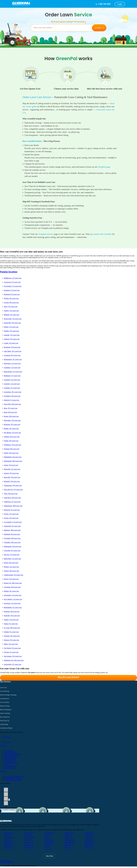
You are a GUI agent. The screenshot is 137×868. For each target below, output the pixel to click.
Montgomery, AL (9, 842)
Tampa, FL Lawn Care (11, 624)
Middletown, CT (9, 833)
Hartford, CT (8, 847)
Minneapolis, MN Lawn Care (13, 461)
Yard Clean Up (5, 721)
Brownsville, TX (9, 838)
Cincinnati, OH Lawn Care (12, 587)
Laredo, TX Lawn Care (11, 343)
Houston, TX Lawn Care (12, 640)
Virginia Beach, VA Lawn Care (14, 575)
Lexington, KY (89, 840)
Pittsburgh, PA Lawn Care (12, 534)
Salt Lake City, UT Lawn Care (13, 490)
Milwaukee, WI (9, 849)
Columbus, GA (49, 842)
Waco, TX (48, 835)
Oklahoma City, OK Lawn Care (14, 660)
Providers (3, 771)
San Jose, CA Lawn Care (12, 555)
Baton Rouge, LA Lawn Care (13, 372)
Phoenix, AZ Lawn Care (11, 567)
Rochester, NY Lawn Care (12, 424)
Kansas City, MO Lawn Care (13, 583)
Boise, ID (67, 847)
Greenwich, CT (29, 833)
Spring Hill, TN (29, 838)
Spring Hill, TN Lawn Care (12, 323)
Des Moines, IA (69, 849)
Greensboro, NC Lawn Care (13, 392)
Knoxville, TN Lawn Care (12, 477)
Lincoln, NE (28, 835)
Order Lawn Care (9, 759)
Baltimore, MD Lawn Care (12, 530)
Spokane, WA (89, 849)
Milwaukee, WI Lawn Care (12, 420)
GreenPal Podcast (9, 768)
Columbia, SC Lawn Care (12, 388)
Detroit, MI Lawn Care (11, 563)
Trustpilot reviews (46, 234)
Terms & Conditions (7, 862)
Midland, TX (89, 835)
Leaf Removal (4, 699)
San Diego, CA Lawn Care (12, 603)
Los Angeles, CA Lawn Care (13, 522)
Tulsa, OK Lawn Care (11, 494)
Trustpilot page (104, 167)
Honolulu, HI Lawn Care (12, 612)
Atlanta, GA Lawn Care (11, 620)
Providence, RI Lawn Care (12, 396)
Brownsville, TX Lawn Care (13, 319)
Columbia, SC (49, 845)
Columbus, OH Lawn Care (12, 542)
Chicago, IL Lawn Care (11, 652)
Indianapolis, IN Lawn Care (13, 546)
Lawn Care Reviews (10, 752)
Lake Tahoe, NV (70, 840)
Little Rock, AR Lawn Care (12, 498)
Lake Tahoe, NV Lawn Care (13, 351)
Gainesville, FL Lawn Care (12, 526)
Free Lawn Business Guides (13, 780)
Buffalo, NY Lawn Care (11, 429)
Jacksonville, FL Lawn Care (13, 664)
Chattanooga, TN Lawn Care (13, 485)
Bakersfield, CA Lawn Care (12, 559)
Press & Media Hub (10, 766)
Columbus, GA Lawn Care (12, 368)
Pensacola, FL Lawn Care (12, 510)
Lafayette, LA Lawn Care (12, 384)
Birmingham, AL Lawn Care (13, 607)
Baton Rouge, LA (70, 842)
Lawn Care (3, 687)
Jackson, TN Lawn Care (11, 473)
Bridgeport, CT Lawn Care (12, 376)
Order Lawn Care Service (37, 97)
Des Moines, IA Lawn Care (12, 433)
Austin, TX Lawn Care (11, 465)
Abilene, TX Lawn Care (11, 311)
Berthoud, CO (89, 833)
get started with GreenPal (101, 234)
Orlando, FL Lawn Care (11, 632)
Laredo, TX (28, 840)
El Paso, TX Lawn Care (11, 514)
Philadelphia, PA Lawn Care (13, 457)
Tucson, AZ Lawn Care (11, 518)
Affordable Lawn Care (11, 756)
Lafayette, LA (28, 845)
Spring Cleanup (5, 706)
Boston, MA (89, 847)
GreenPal (3, 745)
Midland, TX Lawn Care (12, 315)
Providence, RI (89, 845)
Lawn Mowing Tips (10, 761)
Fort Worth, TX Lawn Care (12, 648)
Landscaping (4, 724)
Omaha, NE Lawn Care (11, 441)
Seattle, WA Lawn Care (11, 453)
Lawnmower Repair (6, 728)
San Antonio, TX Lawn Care (13, 656)
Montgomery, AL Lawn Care (13, 359)
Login (120, 4)
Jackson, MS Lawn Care (11, 571)
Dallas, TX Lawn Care (11, 644)
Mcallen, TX (68, 838)
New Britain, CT (50, 833)
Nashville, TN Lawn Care (12, 616)
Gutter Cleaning (5, 713)
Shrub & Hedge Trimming (8, 695)
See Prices (99, 28)
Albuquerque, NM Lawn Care (13, 506)
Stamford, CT (69, 833)
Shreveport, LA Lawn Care (12, 363)
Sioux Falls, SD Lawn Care (12, 404)
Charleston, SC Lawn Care (12, 502)
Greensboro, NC (70, 845)
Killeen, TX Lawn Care (11, 327)
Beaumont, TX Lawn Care (12, 347)
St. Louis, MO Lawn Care (12, 628)
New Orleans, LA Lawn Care (13, 599)
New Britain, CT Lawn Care (13, 286)
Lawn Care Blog (9, 751)
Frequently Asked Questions (13, 754)
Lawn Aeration (5, 702)
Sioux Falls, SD (29, 847)
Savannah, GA (8, 845)
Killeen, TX (48, 838)
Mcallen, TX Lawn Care (11, 331)
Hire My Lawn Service (68, 677)
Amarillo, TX (89, 838)
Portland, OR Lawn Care (12, 449)
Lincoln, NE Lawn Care (11, 302)
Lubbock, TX (8, 840)
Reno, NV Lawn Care (11, 408)
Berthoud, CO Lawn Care (12, 294)
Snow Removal (5, 717)
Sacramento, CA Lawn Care (13, 595)
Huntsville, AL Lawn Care (12, 469)
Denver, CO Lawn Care (11, 579)
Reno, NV (48, 847)
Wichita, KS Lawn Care (11, 298)
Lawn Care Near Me (10, 758)
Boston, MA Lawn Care (11, 416)
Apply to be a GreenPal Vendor (14, 777)
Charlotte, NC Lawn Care (12, 636)
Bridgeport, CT (90, 842)
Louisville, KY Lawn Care (12, 551)
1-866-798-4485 (104, 4)
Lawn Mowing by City (11, 763)
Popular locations (9, 272)
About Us (7, 765)
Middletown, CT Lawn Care (13, 278)
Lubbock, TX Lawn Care (12, 339)
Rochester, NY (29, 849)
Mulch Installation (6, 710)
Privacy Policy (5, 860)
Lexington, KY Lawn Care (12, 355)
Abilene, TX (68, 835)
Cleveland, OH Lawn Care (12, 538)
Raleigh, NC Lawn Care (11, 591)
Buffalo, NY (48, 849)
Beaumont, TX (49, 840)
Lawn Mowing (5, 691)
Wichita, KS (8, 835)
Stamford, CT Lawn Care (12, 290)
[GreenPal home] (52, 3)
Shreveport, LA (29, 842)
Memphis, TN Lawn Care (12, 481)
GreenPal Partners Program (12, 778)
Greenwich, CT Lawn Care (12, 282)
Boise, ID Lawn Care (10, 412)
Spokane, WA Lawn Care (12, 437)
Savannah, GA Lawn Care (12, 380)
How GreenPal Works (32, 141)
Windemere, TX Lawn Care (12, 445)
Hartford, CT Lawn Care (12, 400)
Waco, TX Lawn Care (11, 307)
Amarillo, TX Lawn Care (12, 335)
